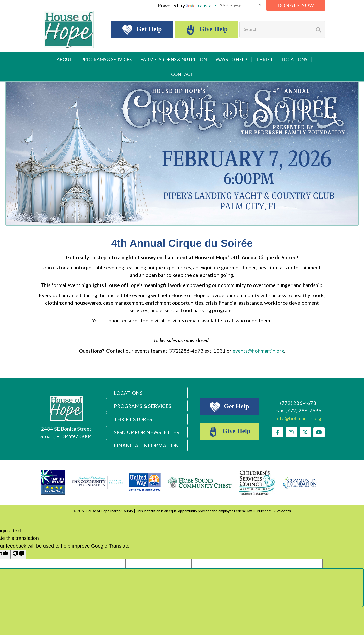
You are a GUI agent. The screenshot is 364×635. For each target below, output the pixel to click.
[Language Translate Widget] (240, 5)
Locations (294, 59)
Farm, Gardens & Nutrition (174, 59)
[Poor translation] (18, 554)
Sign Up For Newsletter (147, 432)
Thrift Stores (133, 419)
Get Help (142, 30)
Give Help (206, 30)
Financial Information (146, 445)
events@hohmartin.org (258, 351)
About (64, 59)
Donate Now (296, 5)
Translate (201, 5)
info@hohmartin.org (298, 418)
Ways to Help (231, 59)
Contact (182, 74)
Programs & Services (106, 59)
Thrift (264, 59)
